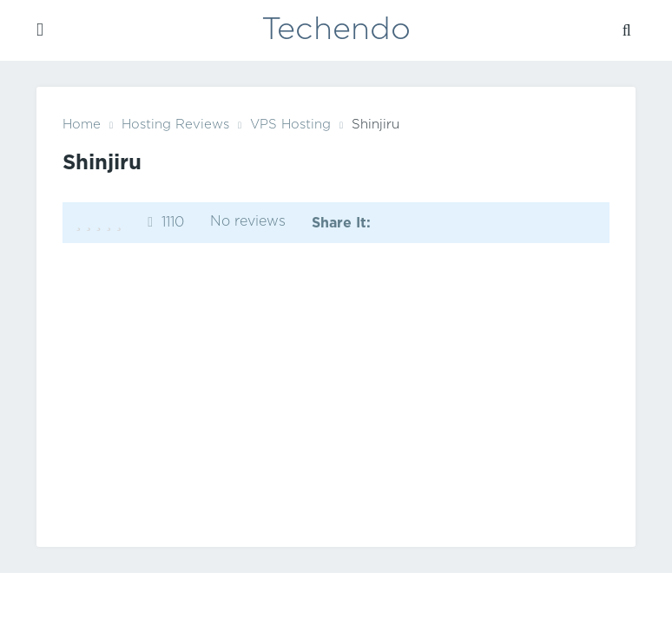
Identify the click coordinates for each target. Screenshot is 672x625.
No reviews (248, 222)
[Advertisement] (336, 391)
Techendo (336, 30)
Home (82, 125)
